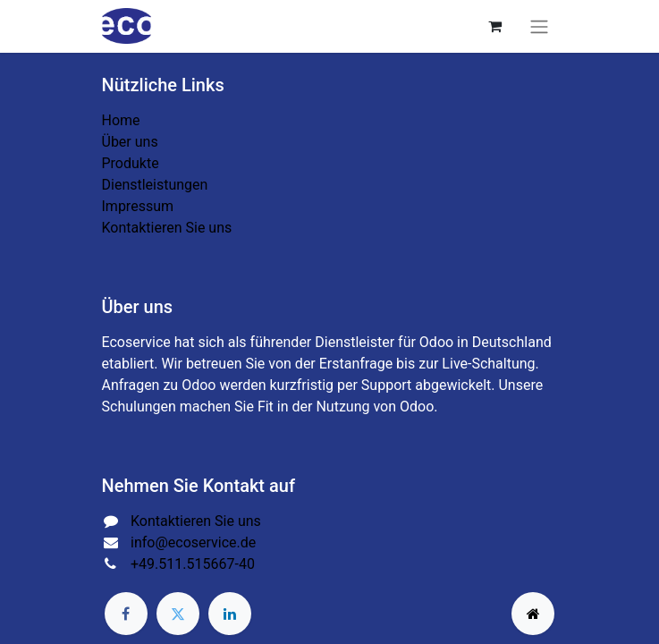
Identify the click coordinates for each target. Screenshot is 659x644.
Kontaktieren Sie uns (167, 228)
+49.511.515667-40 (193, 564)
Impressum (138, 206)
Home (121, 120)
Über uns (130, 142)
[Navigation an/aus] (539, 26)
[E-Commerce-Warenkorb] (495, 26)
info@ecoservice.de (193, 542)
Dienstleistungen (155, 185)
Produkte (131, 163)
